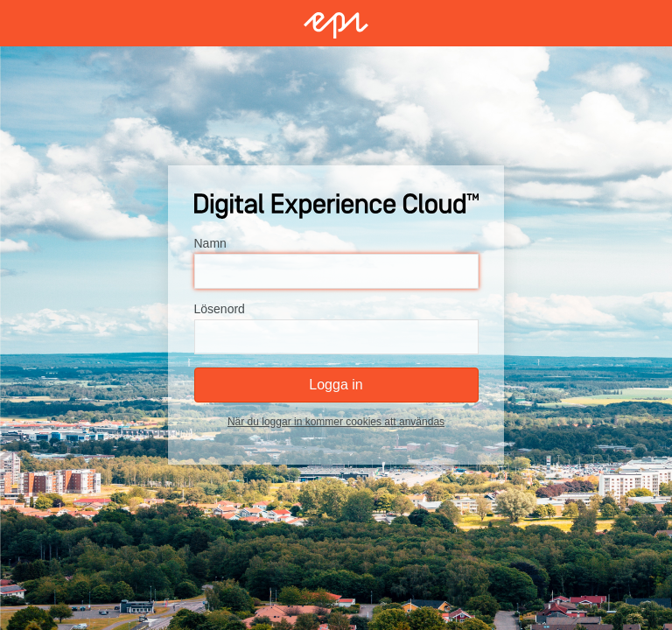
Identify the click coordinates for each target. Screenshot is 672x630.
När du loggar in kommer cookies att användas (336, 422)
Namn (210, 243)
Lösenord (220, 309)
